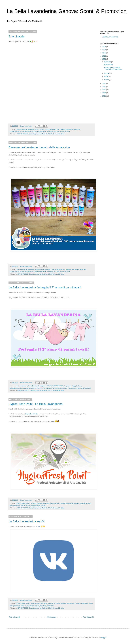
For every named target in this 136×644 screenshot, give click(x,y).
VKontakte (43, 606)
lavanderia (77, 129)
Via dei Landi (27, 132)
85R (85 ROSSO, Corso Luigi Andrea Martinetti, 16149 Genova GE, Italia (41, 134)
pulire (28, 506)
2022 (104, 56)
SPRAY (43, 506)
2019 (104, 87)
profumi (23, 506)
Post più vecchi (88, 617)
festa (37, 129)
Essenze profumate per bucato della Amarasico (39, 147)
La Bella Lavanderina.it (110, 37)
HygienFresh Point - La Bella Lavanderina (36, 404)
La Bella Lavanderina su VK (27, 521)
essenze (38, 269)
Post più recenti (15, 617)
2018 (104, 90)
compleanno (23, 386)
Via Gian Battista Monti (39, 132)
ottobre (107, 73)
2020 (104, 84)
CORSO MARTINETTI (55, 386)
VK (39, 526)
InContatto (57, 604)
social (37, 606)
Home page (52, 617)
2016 (104, 96)
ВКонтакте (51, 606)
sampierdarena (35, 506)
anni (17, 386)
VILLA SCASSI (65, 132)
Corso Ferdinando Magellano (25, 129)
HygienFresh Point (32, 414)
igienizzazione (55, 503)
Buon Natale (17, 36)
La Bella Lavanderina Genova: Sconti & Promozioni (67, 11)
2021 (104, 59)
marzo (107, 80)
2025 (104, 47)
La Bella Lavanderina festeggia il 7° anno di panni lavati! (45, 287)
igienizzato (46, 503)
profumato (17, 506)
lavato (89, 503)
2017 (104, 93)
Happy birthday (77, 386)
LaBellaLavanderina (66, 129)
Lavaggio (76, 503)
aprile (106, 76)
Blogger (104, 638)
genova (42, 129)
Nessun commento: (26, 126)
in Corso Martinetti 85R (52, 129)
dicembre (108, 62)
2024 (104, 50)
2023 (104, 53)
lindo (11, 506)
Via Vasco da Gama (53, 132)
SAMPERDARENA (16, 132)
